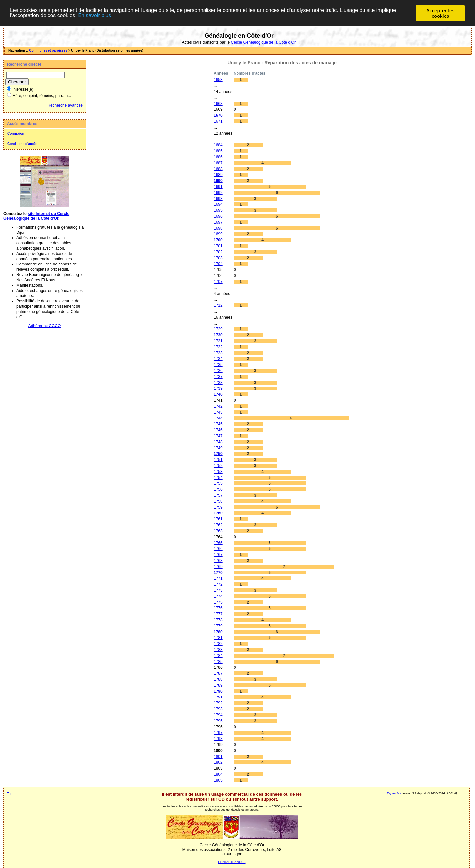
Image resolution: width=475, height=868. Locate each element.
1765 (218, 543)
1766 (218, 549)
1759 (218, 507)
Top (10, 793)
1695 (218, 210)
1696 (218, 216)
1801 (218, 757)
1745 (218, 424)
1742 (218, 406)
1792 (218, 703)
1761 (218, 519)
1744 (218, 418)
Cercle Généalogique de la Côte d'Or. (263, 42)
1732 (218, 347)
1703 (218, 258)
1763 (218, 531)
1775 (218, 602)
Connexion (16, 133)
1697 (218, 222)
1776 (218, 608)
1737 (218, 377)
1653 (218, 80)
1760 (218, 513)
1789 (218, 685)
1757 (218, 495)
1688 (218, 169)
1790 (218, 691)
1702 (218, 252)
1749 (218, 448)
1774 (218, 596)
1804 (218, 774)
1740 (218, 394)
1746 (218, 430)
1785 (218, 662)
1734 (218, 359)
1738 (218, 383)
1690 (218, 181)
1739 (218, 388)
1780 (218, 632)
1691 (218, 187)
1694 (218, 204)
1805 (218, 780)
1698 (218, 228)
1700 (218, 240)
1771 (218, 578)
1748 (218, 442)
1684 (218, 145)
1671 (218, 121)
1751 (218, 460)
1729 (218, 329)
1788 (218, 679)
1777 (218, 614)
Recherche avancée (65, 105)
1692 (218, 193)
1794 (218, 715)
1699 (218, 234)
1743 (218, 412)
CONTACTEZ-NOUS (232, 862)
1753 (218, 472)
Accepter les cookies (440, 13)
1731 (218, 341)
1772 (218, 584)
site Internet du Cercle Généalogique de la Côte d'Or (36, 216)
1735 (218, 365)
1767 (218, 555)
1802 (218, 762)
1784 (218, 656)
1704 (218, 264)
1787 (218, 673)
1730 (218, 335)
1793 (218, 709)
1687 (218, 163)
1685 (218, 151)
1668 (218, 104)
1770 (218, 573)
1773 (218, 590)
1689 (218, 175)
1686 (218, 157)
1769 (218, 567)
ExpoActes (394, 793)
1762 (218, 525)
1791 (218, 697)
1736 (218, 371)
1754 (218, 478)
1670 (218, 115)
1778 (218, 620)
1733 (218, 353)
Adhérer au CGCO (45, 326)
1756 (218, 489)
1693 (218, 199)
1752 (218, 466)
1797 (218, 733)
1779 (218, 626)
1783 (218, 650)
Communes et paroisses (48, 51)
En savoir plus (123, 16)
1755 (218, 483)
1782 (218, 644)
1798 (218, 739)
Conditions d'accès (22, 144)
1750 (218, 454)
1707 (218, 282)
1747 (218, 436)
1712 (218, 305)
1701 (218, 246)
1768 (218, 561)
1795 (218, 721)
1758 (218, 501)
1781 (218, 638)
